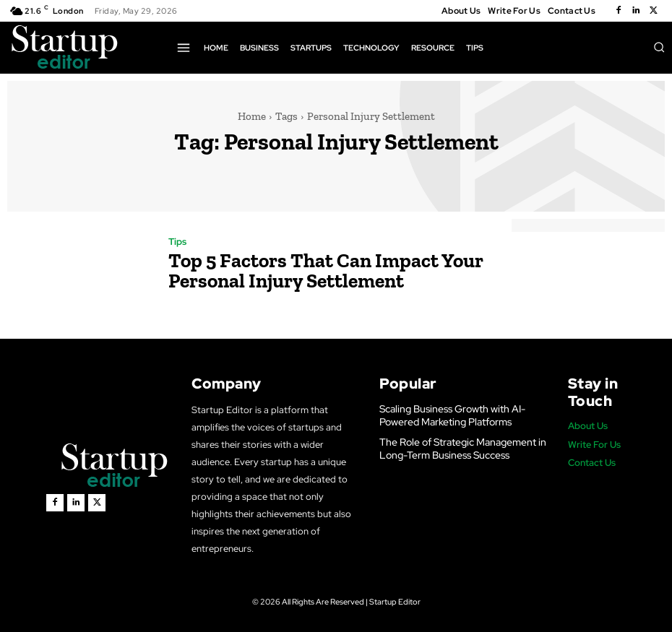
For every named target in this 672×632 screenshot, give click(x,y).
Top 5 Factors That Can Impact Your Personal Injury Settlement (306, 270)
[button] (659, 47)
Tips (177, 244)
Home (252, 116)
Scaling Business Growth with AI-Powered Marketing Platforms (449, 415)
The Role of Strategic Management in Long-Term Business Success (458, 447)
